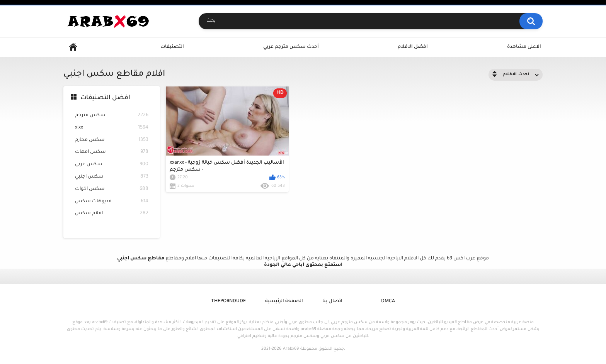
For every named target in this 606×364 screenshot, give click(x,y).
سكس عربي (112, 165)
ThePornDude (228, 301)
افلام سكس (112, 214)
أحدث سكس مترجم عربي (291, 47)
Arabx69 (291, 349)
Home (73, 47)
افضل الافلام (413, 47)
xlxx (112, 128)
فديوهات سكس (112, 202)
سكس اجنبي (112, 177)
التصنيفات (172, 47)
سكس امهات (112, 152)
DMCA (388, 301)
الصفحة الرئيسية (284, 301)
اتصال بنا (332, 301)
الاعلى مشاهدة (524, 47)
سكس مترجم (112, 116)
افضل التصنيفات (105, 98)
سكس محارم (112, 140)
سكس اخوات (112, 189)
